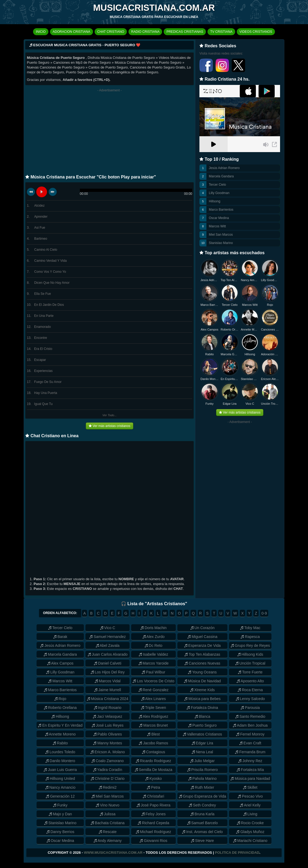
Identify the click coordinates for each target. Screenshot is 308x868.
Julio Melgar (202, 761)
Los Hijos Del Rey (108, 672)
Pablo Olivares (108, 734)
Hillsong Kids (250, 654)
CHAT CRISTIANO (111, 32)
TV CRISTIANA (221, 32)
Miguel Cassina (202, 637)
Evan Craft (250, 743)
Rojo (270, 305)
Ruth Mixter (202, 787)
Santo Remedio (250, 716)
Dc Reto (153, 645)
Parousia (250, 708)
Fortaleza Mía (250, 770)
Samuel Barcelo (203, 823)
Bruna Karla (202, 814)
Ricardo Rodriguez (153, 761)
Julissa (108, 814)
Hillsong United (60, 779)
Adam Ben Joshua (250, 725)
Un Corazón (203, 628)
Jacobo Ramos (153, 743)
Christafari (153, 796)
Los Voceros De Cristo (153, 681)
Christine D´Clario (108, 779)
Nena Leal (202, 752)
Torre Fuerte (250, 672)
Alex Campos (209, 329)
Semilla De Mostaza (153, 770)
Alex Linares (153, 699)
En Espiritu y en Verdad (230, 379)
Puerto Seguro (202, 725)
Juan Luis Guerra (60, 770)
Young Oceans (202, 672)
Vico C (250, 404)
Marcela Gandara (221, 176)
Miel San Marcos (221, 235)
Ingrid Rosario (108, 708)
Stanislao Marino (221, 243)
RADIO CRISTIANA (145, 32)
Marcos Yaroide (154, 663)
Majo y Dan (60, 814)
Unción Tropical (270, 404)
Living (250, 814)
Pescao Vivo (250, 796)
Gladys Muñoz (250, 832)
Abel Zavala (108, 645)
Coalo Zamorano (108, 761)
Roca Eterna (250, 690)
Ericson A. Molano (108, 752)
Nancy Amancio (250, 280)
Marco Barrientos (221, 210)
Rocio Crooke (250, 823)
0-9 (264, 613)
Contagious (154, 752)
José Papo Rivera (153, 805)
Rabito (210, 354)
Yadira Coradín (108, 770)
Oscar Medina (219, 218)
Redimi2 (108, 787)
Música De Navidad (202, 681)
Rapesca (250, 637)
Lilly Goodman (219, 193)
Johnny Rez (250, 761)
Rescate (108, 832)
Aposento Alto (250, 681)
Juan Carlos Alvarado (108, 654)
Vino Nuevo (108, 805)
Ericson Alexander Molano (270, 379)
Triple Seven (153, 708)
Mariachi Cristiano (250, 841)
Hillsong (215, 201)
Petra (153, 787)
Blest (153, 734)
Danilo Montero (209, 379)
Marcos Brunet (153, 725)
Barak (60, 637)
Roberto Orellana (230, 329)
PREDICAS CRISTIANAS (185, 32)
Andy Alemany (108, 841)
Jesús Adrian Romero (224, 168)
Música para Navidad (250, 779)
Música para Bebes (202, 699)
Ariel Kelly (250, 805)
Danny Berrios (60, 832)
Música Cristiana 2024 (108, 699)
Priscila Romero (203, 770)
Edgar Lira (230, 404)
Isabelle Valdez (153, 654)
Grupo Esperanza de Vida (203, 796)
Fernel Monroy (250, 734)
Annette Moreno (250, 329)
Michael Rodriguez (153, 832)
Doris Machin (153, 628)
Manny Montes (108, 743)
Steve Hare (202, 841)
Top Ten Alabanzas (230, 280)
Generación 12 (60, 796)
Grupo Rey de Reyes (250, 645)
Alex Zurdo (154, 637)
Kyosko (153, 779)
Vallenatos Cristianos (202, 734)
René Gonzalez (153, 690)
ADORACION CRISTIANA (71, 32)
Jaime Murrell (108, 690)
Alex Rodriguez (153, 716)
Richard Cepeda (153, 823)
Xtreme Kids (202, 690)
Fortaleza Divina (202, 708)
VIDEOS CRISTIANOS (256, 32)
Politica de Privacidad (237, 853)
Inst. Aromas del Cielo (202, 832)
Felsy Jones (154, 814)
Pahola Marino (202, 779)
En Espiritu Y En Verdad (60, 725)
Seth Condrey (202, 805)
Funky (210, 404)
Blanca (203, 716)
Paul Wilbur (153, 672)
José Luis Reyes (108, 725)
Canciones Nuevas (270, 329)
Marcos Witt (217, 226)
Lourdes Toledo (60, 752)
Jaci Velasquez (107, 716)
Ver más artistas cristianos (109, 426)
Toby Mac (250, 628)
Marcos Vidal (108, 681)
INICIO (41, 32)
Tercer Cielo (217, 185)
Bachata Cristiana (108, 823)
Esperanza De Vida (202, 645)
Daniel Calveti (108, 663)
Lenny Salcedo (250, 699)
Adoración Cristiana (270, 354)
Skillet (250, 787)
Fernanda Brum (250, 752)
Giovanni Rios (153, 841)
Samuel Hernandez (108, 637)
